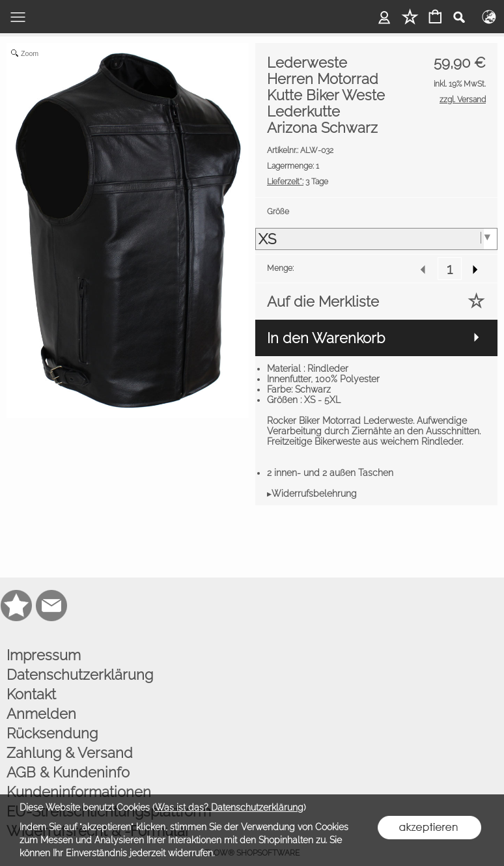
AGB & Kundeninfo (68, 772)
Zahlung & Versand (70, 753)
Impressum (44, 655)
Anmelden (41, 714)
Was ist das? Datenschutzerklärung (229, 807)
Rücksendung (52, 733)
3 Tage (298, 182)
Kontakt (31, 694)
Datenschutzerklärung (80, 675)
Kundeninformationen (79, 792)
